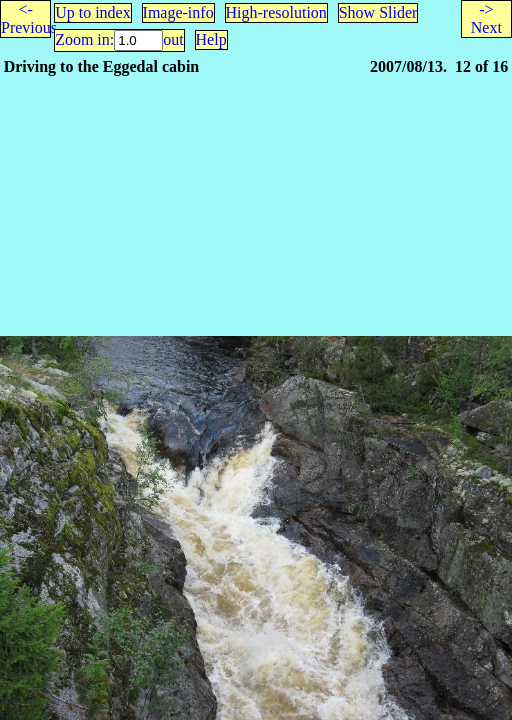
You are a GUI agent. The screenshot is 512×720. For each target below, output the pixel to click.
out (173, 39)
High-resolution (276, 12)
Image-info (178, 12)
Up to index (93, 12)
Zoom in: (84, 39)
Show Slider (378, 12)
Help (211, 39)
